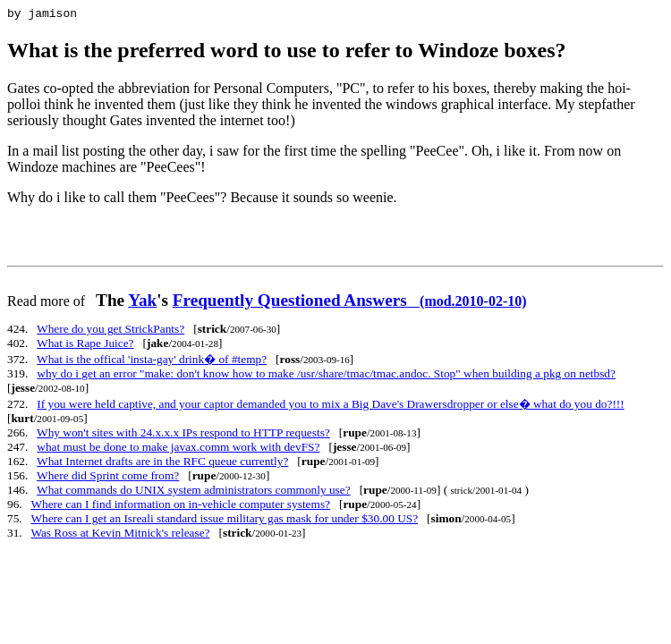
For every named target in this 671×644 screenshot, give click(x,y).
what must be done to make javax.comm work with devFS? (178, 449)
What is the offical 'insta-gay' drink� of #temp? (152, 362)
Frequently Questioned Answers (350, 303)
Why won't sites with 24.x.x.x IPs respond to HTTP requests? (183, 435)
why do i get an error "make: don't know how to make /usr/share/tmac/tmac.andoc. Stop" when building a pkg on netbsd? (326, 376)
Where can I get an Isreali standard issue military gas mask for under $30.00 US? (224, 521)
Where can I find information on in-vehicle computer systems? (180, 507)
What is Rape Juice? (85, 346)
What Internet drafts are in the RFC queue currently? (162, 464)
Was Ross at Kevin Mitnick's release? (120, 535)
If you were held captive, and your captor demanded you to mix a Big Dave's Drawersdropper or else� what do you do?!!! (330, 407)
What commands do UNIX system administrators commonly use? (194, 492)
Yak (142, 303)
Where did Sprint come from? (108, 478)
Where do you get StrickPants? (110, 331)
